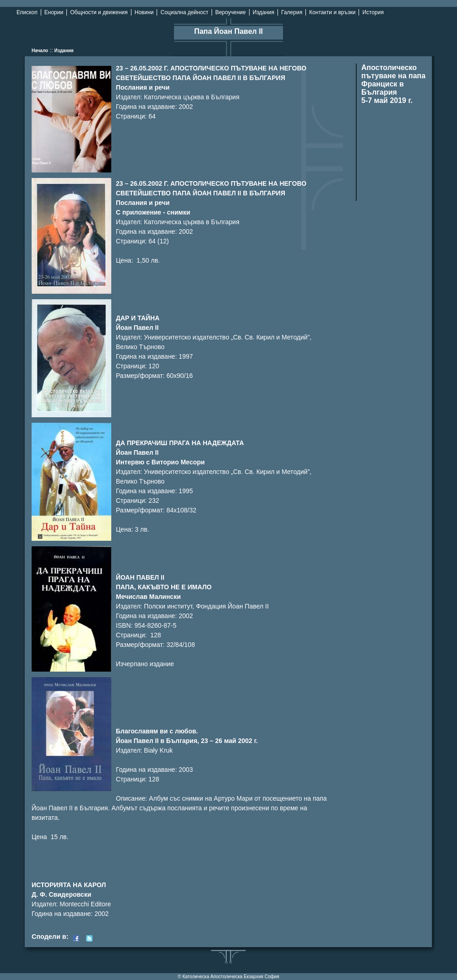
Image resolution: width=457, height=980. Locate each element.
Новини (144, 12)
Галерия (292, 12)
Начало (40, 51)
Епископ (27, 12)
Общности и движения (99, 12)
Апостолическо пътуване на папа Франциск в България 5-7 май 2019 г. (393, 84)
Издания (264, 12)
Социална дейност (184, 12)
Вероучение (231, 12)
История (373, 12)
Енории (54, 12)
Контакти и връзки (332, 12)
